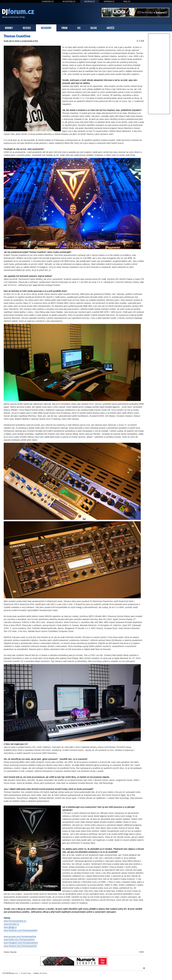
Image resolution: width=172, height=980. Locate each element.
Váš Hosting (43, 973)
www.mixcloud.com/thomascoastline (20, 946)
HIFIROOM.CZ (109, 1)
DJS (79, 28)
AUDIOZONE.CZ (48, 1)
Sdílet (141, 952)
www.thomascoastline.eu (15, 921)
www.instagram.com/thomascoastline (21, 943)
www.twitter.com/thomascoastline (19, 940)
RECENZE (27, 28)
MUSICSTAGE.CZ (69, 1)
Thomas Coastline (17, 36)
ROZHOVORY (46, 28)
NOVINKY (9, 28)
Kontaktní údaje (26, 973)
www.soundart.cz (11, 924)
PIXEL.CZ (127, 1)
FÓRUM (64, 28)
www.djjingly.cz (10, 927)
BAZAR (94, 28)
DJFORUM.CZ (90, 1)
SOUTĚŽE (111, 28)
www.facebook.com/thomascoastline (21, 930)
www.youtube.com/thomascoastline (20, 936)
